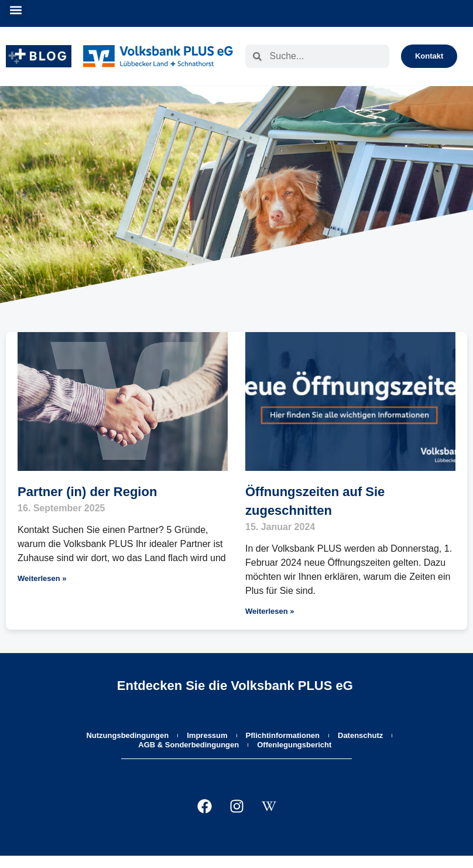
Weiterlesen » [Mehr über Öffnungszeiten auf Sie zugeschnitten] (270, 611)
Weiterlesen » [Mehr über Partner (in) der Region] (42, 578)
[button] (16, 10)
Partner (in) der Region (87, 492)
